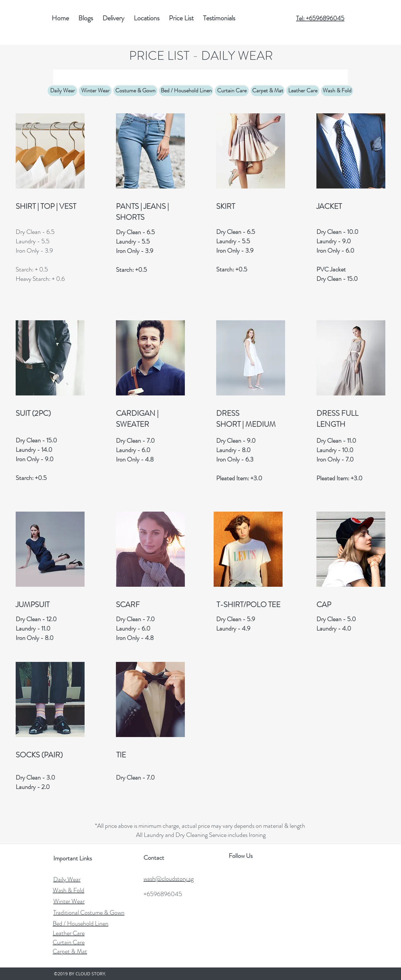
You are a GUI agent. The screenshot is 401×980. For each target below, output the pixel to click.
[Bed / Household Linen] (186, 91)
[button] (181, 18)
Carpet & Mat (70, 951)
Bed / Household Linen (81, 923)
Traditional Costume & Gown (89, 913)
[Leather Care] (303, 91)
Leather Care (69, 933)
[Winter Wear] (95, 91)
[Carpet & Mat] (268, 91)
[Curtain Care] (232, 91)
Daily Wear (67, 879)
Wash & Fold (68, 890)
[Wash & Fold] (337, 91)
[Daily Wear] (62, 91)
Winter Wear (69, 901)
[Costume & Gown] (135, 91)
